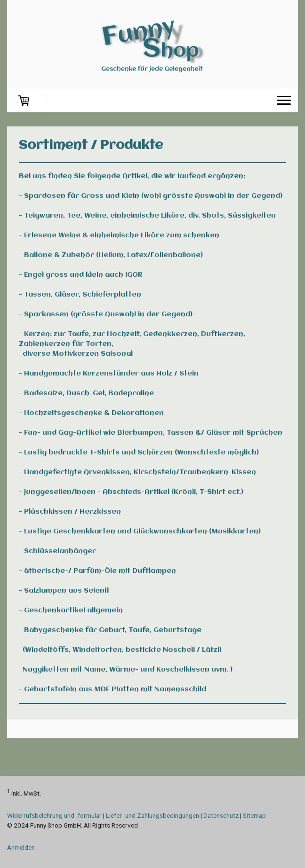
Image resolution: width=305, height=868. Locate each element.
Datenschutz (221, 815)
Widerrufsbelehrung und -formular (54, 815)
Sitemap (254, 815)
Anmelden (21, 847)
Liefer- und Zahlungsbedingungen (152, 815)
